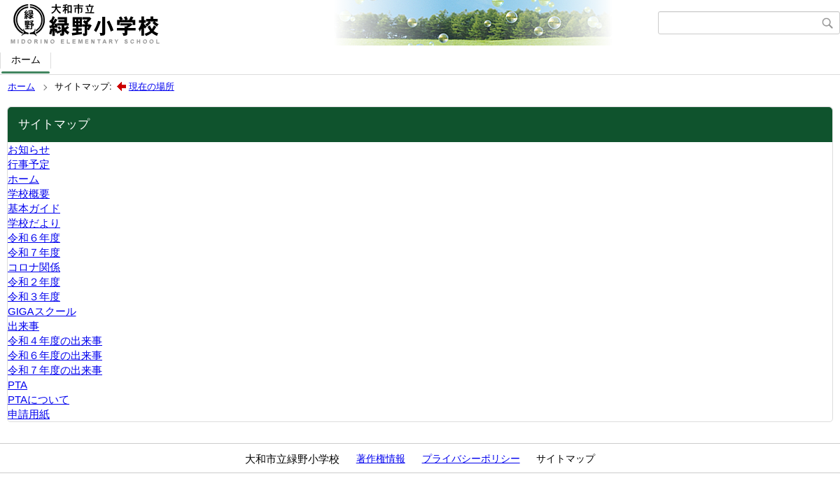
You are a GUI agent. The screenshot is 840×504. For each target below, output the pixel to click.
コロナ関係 (34, 267)
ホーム (26, 59)
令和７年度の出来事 (55, 370)
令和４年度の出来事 (55, 341)
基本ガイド (34, 208)
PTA (17, 385)
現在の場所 (152, 86)
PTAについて (38, 399)
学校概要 (29, 194)
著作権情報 (381, 458)
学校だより (34, 223)
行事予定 (29, 164)
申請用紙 (29, 414)
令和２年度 (34, 282)
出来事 (23, 326)
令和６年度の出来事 (55, 355)
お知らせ (29, 149)
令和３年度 (34, 296)
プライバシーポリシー (471, 458)
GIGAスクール (42, 311)
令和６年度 (34, 238)
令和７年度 (34, 252)
